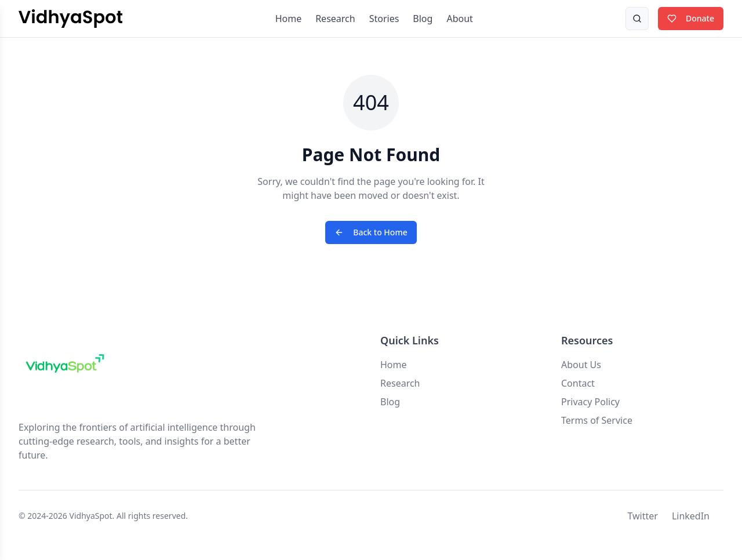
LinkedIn (691, 516)
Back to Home (371, 232)
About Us (581, 365)
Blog (423, 19)
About (459, 19)
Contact (578, 383)
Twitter (642, 516)
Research (335, 19)
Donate (691, 18)
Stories (384, 19)
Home (289, 19)
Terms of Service (597, 420)
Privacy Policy (590, 402)
